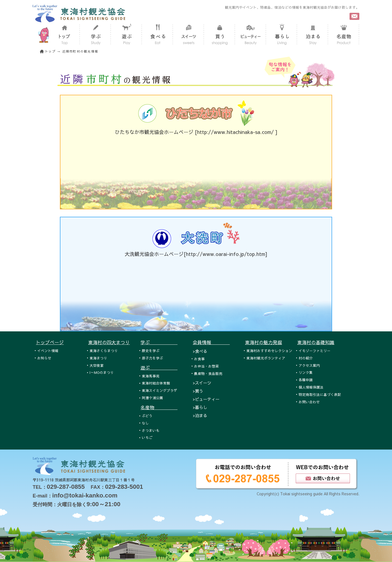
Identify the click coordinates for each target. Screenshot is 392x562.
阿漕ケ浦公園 (152, 398)
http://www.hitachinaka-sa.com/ (236, 132)
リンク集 (306, 372)
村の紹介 (306, 358)
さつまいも (151, 430)
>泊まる (200, 415)
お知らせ (44, 358)
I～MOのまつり (102, 372)
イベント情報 (48, 351)
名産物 (159, 407)
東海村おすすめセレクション (269, 351)
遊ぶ (159, 368)
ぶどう (147, 416)
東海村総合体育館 (156, 383)
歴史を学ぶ (151, 351)
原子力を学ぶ (152, 358)
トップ (50, 51)
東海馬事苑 (151, 376)
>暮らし (200, 407)
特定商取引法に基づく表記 (320, 394)
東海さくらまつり (104, 351)
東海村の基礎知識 (316, 342)
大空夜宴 (97, 365)
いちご (147, 437)
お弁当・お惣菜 (206, 366)
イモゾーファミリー (315, 351)
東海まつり (98, 358)
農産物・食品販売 (208, 373)
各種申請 (306, 380)
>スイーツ (202, 383)
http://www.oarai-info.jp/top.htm (226, 254)
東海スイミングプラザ (160, 390)
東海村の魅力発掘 (264, 342)
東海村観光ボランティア (266, 358)
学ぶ (159, 342)
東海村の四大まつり (109, 342)
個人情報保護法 (311, 387)
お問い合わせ (309, 402)
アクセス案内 (309, 365)
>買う (198, 391)
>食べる (200, 351)
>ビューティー (206, 399)
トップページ (50, 342)
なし (145, 423)
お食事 (199, 359)
